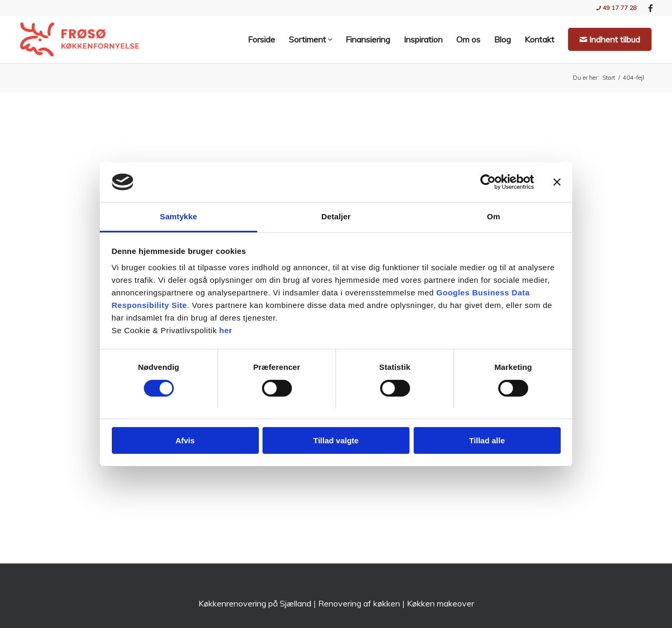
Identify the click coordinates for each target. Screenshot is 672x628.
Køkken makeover (440, 603)
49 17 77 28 (617, 8)
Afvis (185, 440)
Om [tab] (493, 216)
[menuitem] (614, 8)
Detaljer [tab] (336, 216)
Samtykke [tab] (179, 216)
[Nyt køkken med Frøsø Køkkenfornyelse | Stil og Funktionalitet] (80, 39)
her (226, 330)
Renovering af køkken (359, 603)
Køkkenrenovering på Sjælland (255, 603)
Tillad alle (487, 440)
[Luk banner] (557, 182)
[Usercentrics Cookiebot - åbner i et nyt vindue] (488, 182)
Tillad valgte (336, 440)
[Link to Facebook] (650, 8)
